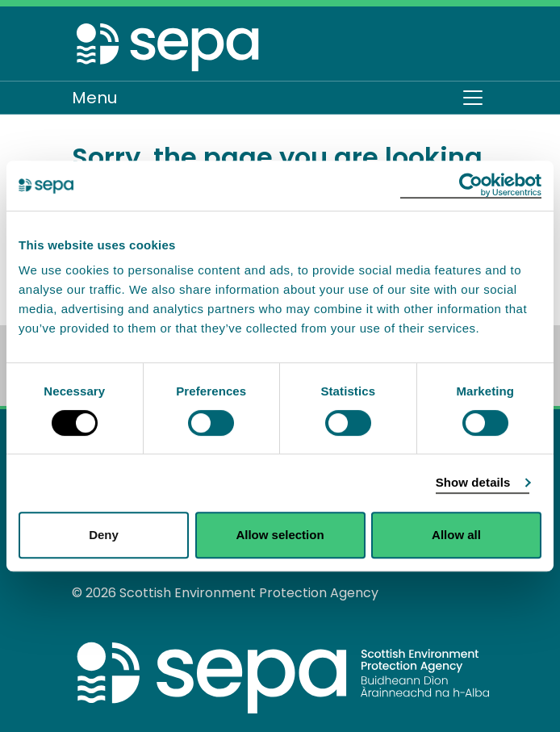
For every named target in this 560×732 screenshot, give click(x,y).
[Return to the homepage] (169, 46)
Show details (473, 482)
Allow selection (280, 535)
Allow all (456, 535)
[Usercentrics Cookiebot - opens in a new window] (471, 186)
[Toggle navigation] (473, 98)
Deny (104, 535)
